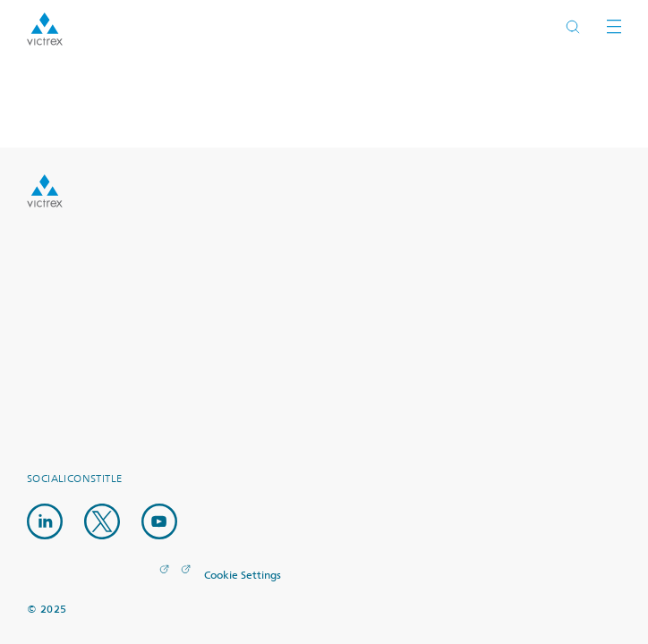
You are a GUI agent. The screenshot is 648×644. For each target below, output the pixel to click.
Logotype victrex (45, 29)
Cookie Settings (243, 576)
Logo (45, 191)
